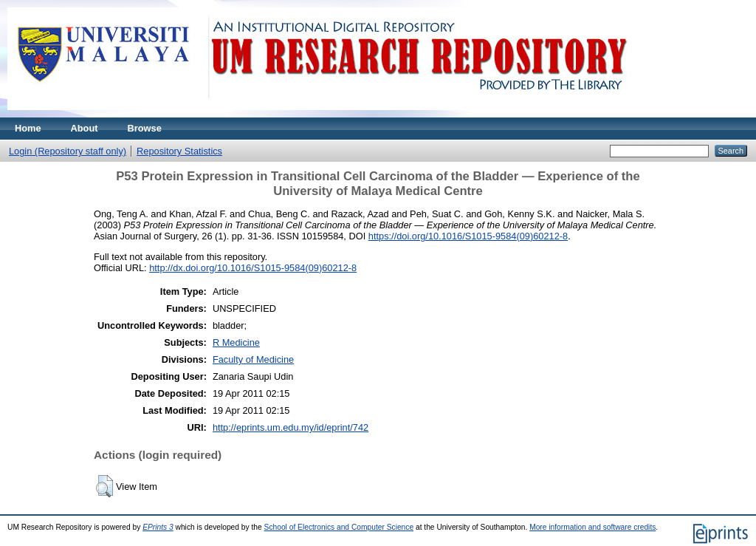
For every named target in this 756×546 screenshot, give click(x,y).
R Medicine (236, 342)
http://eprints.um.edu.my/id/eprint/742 (291, 427)
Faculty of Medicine (253, 359)
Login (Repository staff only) (68, 151)
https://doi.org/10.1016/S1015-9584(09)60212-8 (468, 236)
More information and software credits (592, 527)
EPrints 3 (158, 527)
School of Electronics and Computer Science (339, 527)
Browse (145, 128)
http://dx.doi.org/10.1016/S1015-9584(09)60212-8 (253, 268)
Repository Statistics (179, 151)
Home (28, 128)
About (85, 128)
